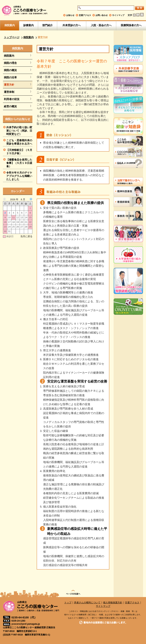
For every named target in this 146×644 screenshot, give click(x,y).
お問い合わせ (102, 15)
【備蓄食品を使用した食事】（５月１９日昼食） (19, 163)
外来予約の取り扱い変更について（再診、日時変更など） (19, 131)
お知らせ (70, 15)
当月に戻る (26, 236)
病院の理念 (10, 63)
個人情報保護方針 (113, 603)
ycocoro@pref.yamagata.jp (26, 624)
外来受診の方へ (72, 25)
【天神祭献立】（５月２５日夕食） (19, 152)
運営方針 (9, 85)
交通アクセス (85, 15)
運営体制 (9, 92)
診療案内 (28, 25)
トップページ (12, 37)
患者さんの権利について (87, 603)
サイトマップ (118, 15)
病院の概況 (10, 70)
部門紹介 (48, 25)
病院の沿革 (10, 77)
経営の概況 (10, 106)
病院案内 (10, 25)
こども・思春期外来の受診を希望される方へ (19, 142)
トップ (68, 603)
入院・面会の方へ (101, 25)
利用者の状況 (12, 99)
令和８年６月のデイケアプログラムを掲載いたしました (19, 176)
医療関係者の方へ (131, 25)
